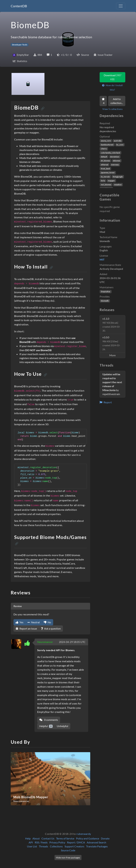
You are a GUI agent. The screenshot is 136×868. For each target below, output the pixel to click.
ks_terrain (105, 177)
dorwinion (115, 157)
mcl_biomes (106, 185)
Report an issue (26, 628)
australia (118, 141)
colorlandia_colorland (110, 153)
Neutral (34, 622)
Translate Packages (97, 846)
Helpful (46, 726)
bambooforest (107, 145)
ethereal (105, 165)
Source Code (68, 850)
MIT (102, 259)
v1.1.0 (111, 325)
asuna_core (106, 141)
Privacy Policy (57, 842)
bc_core (120, 145)
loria (103, 181)
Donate (105, 838)
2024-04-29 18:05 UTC (72, 642)
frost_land (105, 169)
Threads (43, 846)
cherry (104, 149)
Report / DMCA (76, 842)
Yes (20, 622)
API (31, 842)
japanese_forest (108, 173)
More (112, 355)
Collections (56, 846)
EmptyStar (106, 292)
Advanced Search (96, 842)
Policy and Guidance (88, 838)
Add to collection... (117, 101)
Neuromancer (45, 642)
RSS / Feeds (41, 842)
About (36, 838)
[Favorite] (103, 101)
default (104, 157)
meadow (118, 185)
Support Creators (74, 846)
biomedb (105, 301)
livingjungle (118, 177)
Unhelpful (62, 726)
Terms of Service (65, 838)
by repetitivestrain (112, 384)
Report (106, 402)
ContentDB (19, 6)
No (47, 622)
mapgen (111, 181)
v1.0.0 (111, 343)
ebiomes (117, 161)
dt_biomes (105, 161)
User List (32, 846)
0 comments (49, 720)
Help (28, 838)
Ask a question (51, 628)
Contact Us (48, 838)
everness (115, 165)
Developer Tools (20, 45)
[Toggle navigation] (121, 6)
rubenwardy (84, 834)
